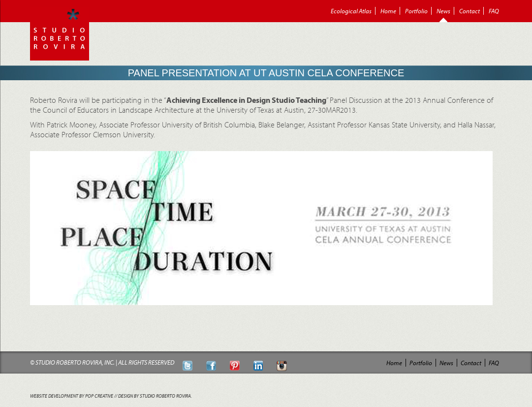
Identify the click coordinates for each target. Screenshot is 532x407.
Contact (469, 11)
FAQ (494, 11)
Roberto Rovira (60, 34)
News (443, 11)
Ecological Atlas (351, 11)
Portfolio (416, 11)
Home (388, 11)
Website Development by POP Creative (72, 396)
